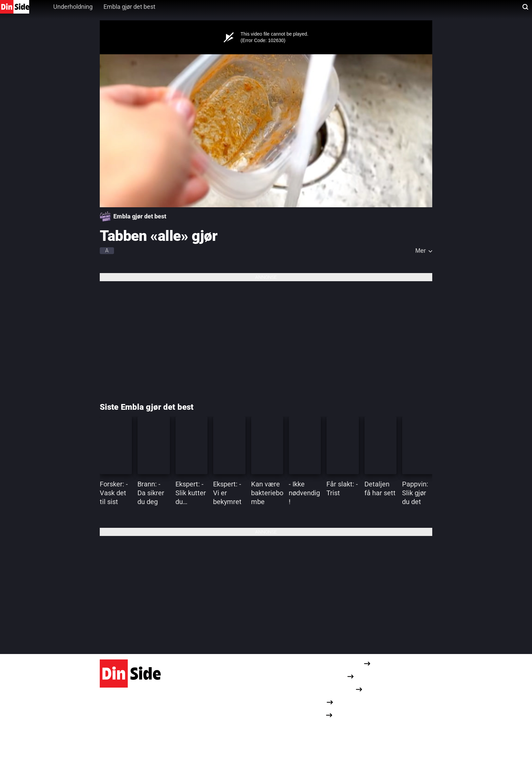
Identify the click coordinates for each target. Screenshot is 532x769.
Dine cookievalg (313, 727)
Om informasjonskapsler (324, 689)
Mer (421, 251)
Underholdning (73, 7)
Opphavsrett (309, 715)
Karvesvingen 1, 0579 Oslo (131, 731)
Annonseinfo (309, 702)
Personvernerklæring (320, 676)
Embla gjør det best (129, 7)
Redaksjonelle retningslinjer (328, 663)
